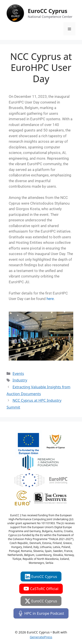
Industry (20, 380)
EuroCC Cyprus (48, 11)
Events (18, 373)
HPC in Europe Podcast (41, 613)
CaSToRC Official (41, 589)
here (50, 299)
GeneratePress (41, 637)
